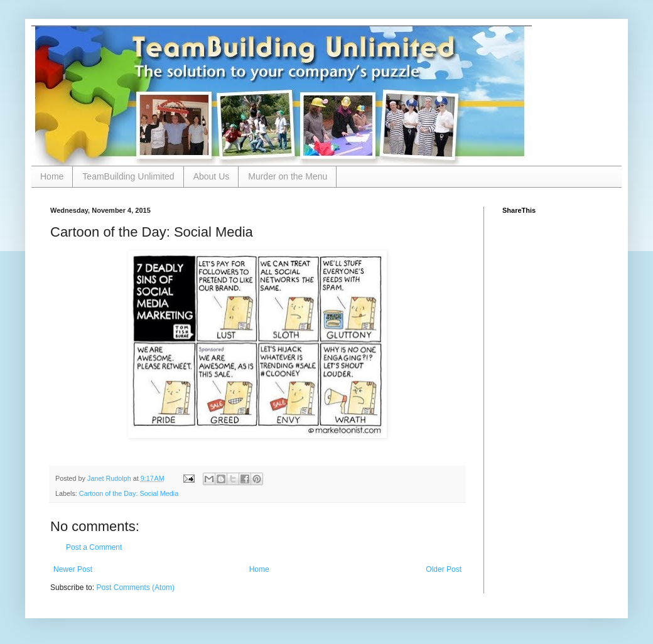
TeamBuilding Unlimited (128, 176)
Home (52, 176)
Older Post (444, 569)
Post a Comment (94, 547)
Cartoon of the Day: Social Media (129, 493)
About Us (212, 176)
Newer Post (73, 569)
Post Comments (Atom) (135, 588)
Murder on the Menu (288, 176)
